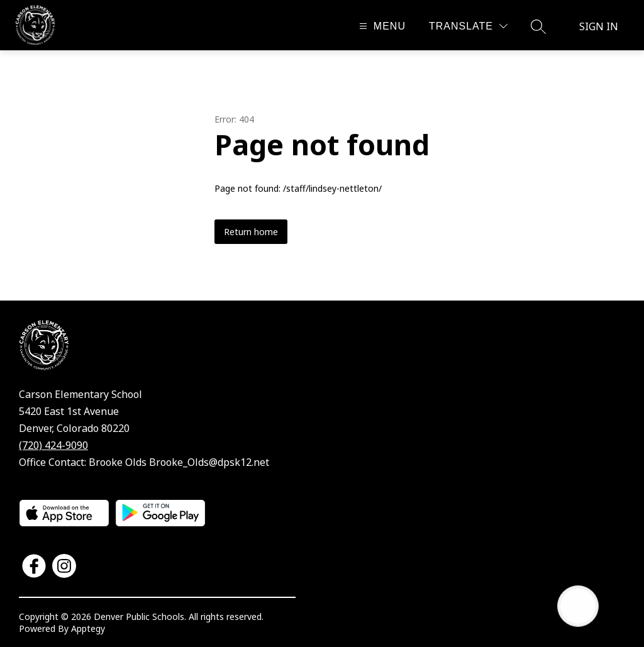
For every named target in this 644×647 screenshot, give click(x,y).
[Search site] (538, 26)
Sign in (599, 26)
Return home (251, 232)
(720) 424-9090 (53, 445)
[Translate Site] (468, 26)
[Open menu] (381, 26)
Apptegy (88, 628)
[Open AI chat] (578, 606)
